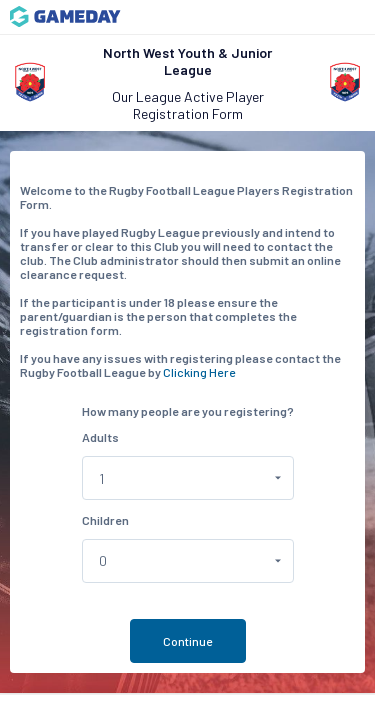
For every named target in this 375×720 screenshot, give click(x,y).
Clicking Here (199, 372)
